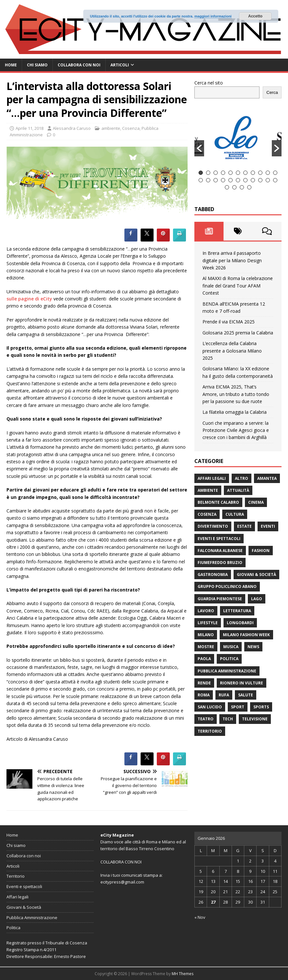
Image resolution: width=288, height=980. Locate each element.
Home (11, 65)
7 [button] (245, 173)
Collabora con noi (79, 65)
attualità (238, 490)
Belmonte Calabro (218, 502)
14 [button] (216, 180)
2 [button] (208, 173)
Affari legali (212, 478)
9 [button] (260, 173)
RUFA (224, 695)
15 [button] (223, 180)
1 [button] (201, 173)
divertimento (213, 526)
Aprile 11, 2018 (29, 128)
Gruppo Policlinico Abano (227, 586)
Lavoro (206, 611)
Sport (238, 707)
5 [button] (230, 173)
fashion (261, 551)
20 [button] (260, 180)
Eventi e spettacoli (219, 539)
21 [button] (268, 180)
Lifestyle (208, 623)
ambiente (111, 128)
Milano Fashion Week (246, 635)
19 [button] (253, 180)
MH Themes (183, 974)
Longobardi (240, 623)
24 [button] (234, 187)
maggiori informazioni (213, 16)
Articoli (120, 65)
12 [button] (201, 180)
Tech (228, 719)
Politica (229, 659)
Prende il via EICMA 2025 (229, 322)
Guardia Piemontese (220, 599)
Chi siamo (37, 65)
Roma (204, 695)
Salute (246, 695)
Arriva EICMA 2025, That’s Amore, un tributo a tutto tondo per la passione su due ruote (236, 394)
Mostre (206, 647)
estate (244, 526)
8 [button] (253, 173)
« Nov (200, 917)
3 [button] (216, 173)
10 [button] (268, 173)
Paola (204, 659)
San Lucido (210, 707)
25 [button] (242, 187)
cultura (235, 514)
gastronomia (213, 574)
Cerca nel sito (209, 83)
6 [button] (238, 173)
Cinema (256, 502)
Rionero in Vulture (242, 683)
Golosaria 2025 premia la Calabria (238, 333)
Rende (204, 683)
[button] (199, 148)
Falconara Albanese (220, 551)
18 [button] (245, 180)
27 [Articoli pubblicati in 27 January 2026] (213, 902)
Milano (206, 635)
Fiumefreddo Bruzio (220, 563)
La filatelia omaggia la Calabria (235, 412)
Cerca (272, 92)
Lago (257, 599)
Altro (242, 478)
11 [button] (275, 173)
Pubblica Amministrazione (227, 671)
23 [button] (227, 187)
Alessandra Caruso (72, 128)
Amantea (267, 478)
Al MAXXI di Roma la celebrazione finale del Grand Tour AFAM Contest (238, 286)
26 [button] (249, 187)
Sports (261, 707)
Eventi (268, 526)
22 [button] (275, 180)
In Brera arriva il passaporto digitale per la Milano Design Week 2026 (232, 260)
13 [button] (208, 180)
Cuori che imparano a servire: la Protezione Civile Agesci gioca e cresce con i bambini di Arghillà (236, 430)
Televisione (255, 719)
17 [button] (238, 180)
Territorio (210, 731)
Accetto (255, 16)
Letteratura (237, 611)
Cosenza (131, 128)
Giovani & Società (256, 574)
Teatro (206, 719)
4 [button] (223, 173)
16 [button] (230, 180)
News (253, 647)
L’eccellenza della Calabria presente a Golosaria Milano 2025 (232, 351)
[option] (238, 137)
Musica (231, 647)
